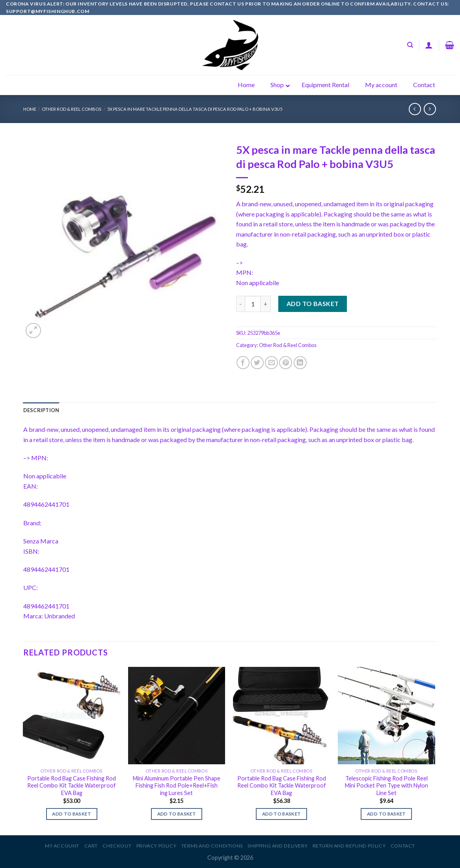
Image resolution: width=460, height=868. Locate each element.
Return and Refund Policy (349, 846)
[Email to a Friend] (271, 363)
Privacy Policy (156, 846)
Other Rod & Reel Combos (72, 109)
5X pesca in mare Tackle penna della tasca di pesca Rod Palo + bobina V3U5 (195, 109)
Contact (403, 846)
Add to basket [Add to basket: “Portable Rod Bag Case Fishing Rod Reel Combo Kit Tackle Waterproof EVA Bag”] (72, 814)
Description (41, 410)
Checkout (117, 846)
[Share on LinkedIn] (300, 363)
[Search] (410, 45)
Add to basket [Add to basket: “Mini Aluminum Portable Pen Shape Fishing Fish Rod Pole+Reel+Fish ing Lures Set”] (177, 814)
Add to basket (313, 303)
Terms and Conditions (212, 846)
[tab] (41, 410)
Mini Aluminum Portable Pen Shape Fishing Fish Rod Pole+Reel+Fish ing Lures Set (177, 786)
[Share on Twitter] (257, 363)
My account (62, 846)
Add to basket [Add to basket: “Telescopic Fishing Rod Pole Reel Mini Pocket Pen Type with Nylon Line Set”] (386, 814)
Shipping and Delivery (277, 846)
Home (30, 109)
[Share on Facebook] (243, 363)
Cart (91, 846)
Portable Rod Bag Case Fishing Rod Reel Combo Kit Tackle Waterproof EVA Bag (72, 786)
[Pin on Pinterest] (286, 363)
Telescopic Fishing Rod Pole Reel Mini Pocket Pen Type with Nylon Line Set (386, 786)
